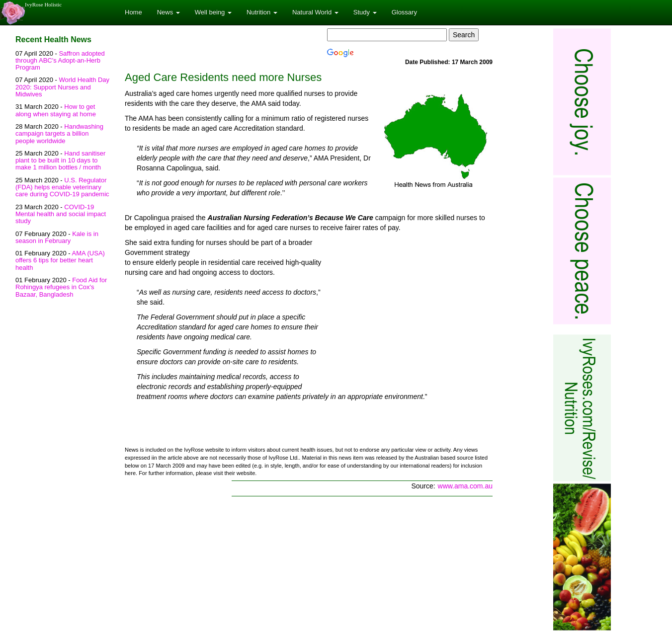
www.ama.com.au (465, 486)
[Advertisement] (409, 311)
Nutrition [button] (262, 12)
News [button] (168, 12)
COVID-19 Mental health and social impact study (61, 214)
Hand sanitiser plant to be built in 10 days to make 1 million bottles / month (60, 160)
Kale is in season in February (57, 237)
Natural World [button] (315, 12)
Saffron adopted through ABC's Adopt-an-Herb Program (60, 61)
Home (133, 12)
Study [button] (365, 12)
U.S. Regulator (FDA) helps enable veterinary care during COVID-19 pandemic (62, 187)
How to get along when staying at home (56, 110)
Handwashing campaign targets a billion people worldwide (59, 134)
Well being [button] (213, 12)
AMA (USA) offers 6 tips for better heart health (60, 260)
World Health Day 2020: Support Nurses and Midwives (62, 87)
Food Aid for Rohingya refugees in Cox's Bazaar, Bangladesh (61, 287)
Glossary (404, 12)
